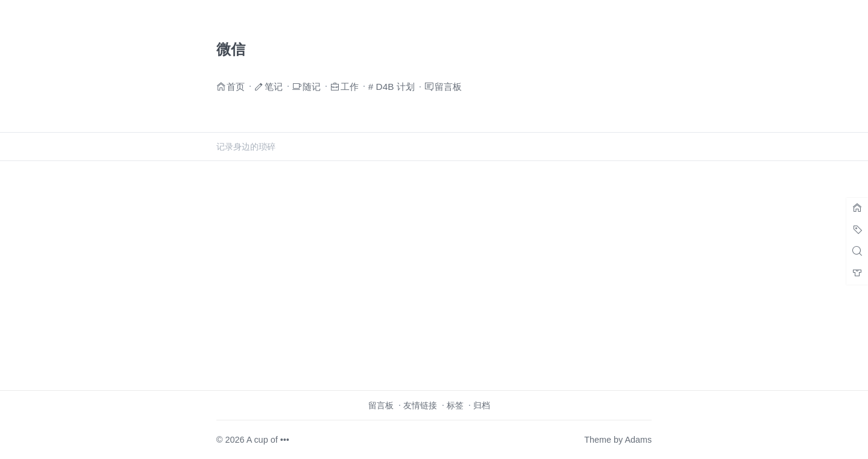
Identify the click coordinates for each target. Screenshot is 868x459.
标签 (455, 405)
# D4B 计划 (392, 87)
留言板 (448, 86)
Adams (638, 440)
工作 (350, 86)
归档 (482, 405)
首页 (236, 86)
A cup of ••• (268, 440)
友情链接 (420, 405)
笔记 (274, 86)
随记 (312, 86)
